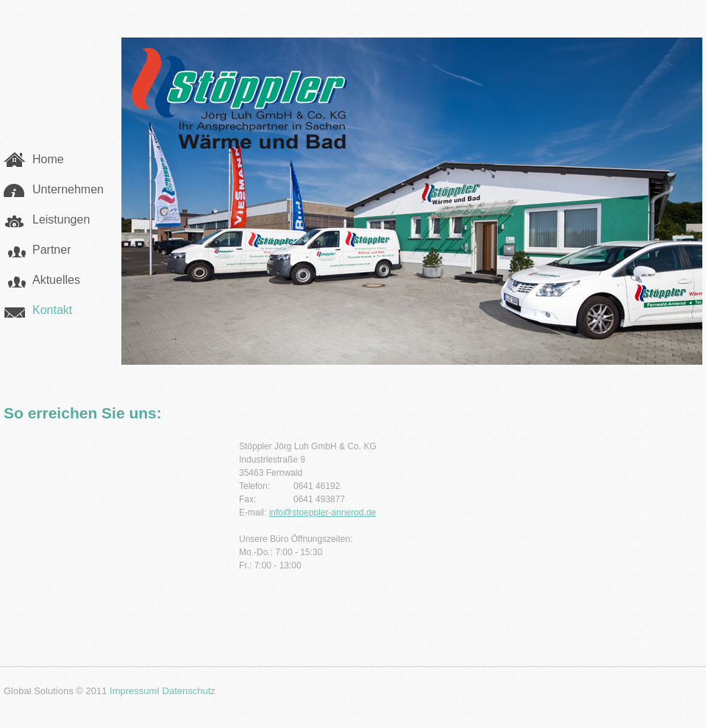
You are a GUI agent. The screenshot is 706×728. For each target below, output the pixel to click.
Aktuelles (56, 280)
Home (48, 159)
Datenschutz (189, 691)
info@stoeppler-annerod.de (323, 513)
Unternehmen (68, 189)
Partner (51, 250)
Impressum (133, 691)
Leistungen (61, 220)
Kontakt (52, 310)
